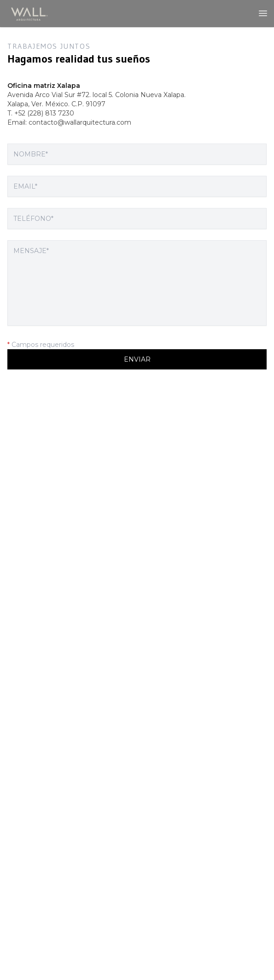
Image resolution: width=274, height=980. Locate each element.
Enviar (137, 359)
